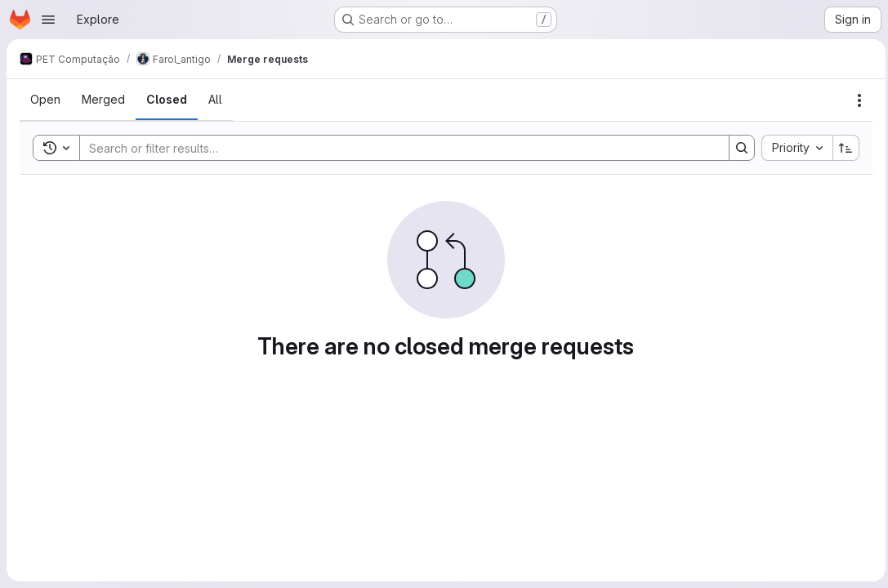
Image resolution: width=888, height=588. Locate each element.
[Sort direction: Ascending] (842, 148)
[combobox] (793, 148)
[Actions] (855, 100)
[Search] (394, 148)
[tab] (45, 100)
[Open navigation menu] (48, 20)
